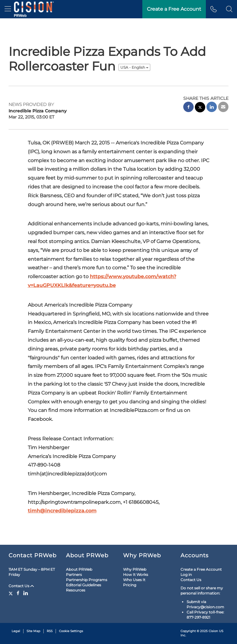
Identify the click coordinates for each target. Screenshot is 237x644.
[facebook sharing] (188, 108)
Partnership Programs (87, 580)
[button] (229, 9)
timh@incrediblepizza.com (62, 511)
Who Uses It (134, 580)
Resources (76, 590)
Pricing (130, 585)
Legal (16, 631)
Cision (213, 631)
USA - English (134, 67)
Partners (74, 575)
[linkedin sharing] (212, 108)
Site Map (33, 631)
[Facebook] (18, 593)
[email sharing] (223, 108)
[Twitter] (11, 593)
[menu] (8, 9)
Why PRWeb (135, 569)
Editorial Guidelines (84, 585)
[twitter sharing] (200, 108)
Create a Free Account (201, 569)
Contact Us (21, 586)
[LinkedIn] (26, 593)
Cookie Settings (71, 631)
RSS (50, 631)
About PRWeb (79, 569)
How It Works (136, 575)
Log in (186, 575)
